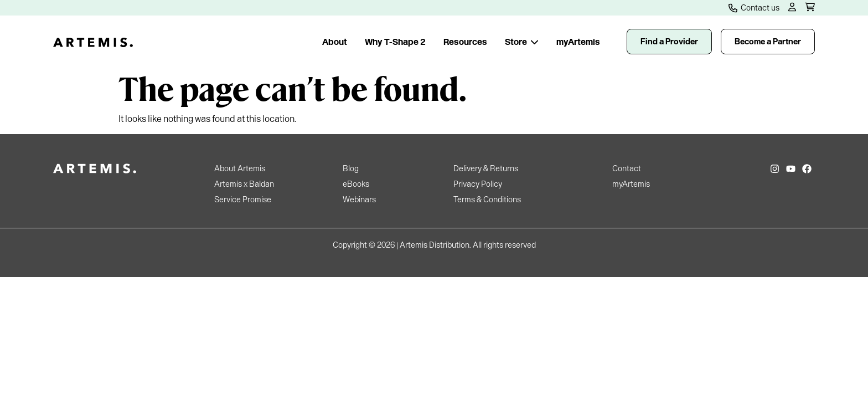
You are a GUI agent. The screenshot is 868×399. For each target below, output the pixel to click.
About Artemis (240, 168)
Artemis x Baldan (244, 184)
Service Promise (243, 199)
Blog (351, 168)
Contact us (754, 8)
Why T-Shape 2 (395, 42)
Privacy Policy (478, 184)
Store (522, 42)
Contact (627, 168)
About (335, 42)
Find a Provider (669, 42)
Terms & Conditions (487, 199)
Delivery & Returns (486, 168)
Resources (465, 42)
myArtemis (578, 42)
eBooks (356, 184)
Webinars (359, 199)
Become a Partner (768, 42)
